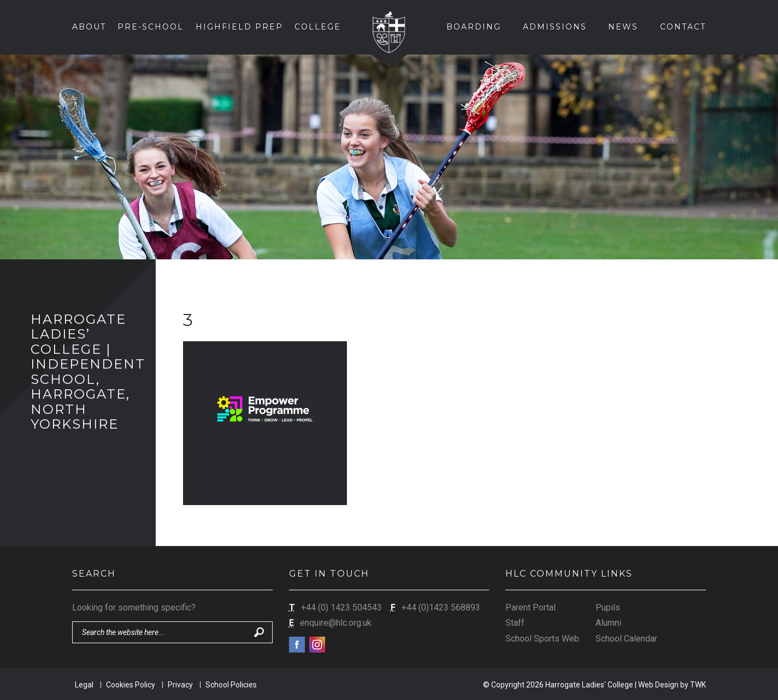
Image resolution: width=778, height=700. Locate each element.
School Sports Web (542, 639)
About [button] (89, 27)
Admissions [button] (555, 27)
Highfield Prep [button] (239, 27)
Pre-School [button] (151, 27)
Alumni (608, 623)
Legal (84, 685)
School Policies (231, 685)
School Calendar (626, 639)
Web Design (658, 685)
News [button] (623, 27)
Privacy (180, 685)
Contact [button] (683, 27)
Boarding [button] (474, 27)
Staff (515, 623)
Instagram (317, 645)
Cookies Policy (131, 685)
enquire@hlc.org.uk (336, 623)
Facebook (297, 645)
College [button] (318, 27)
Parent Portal (531, 607)
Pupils (608, 607)
